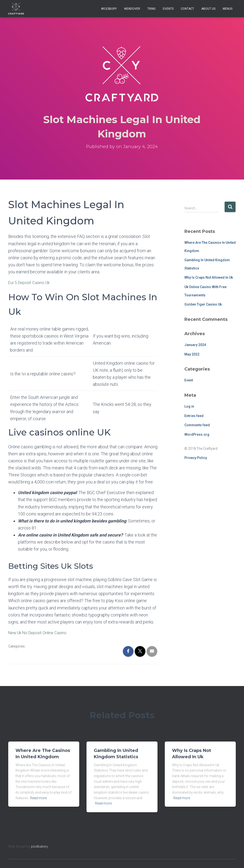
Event (189, 380)
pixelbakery (39, 846)
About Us (208, 9)
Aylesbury (109, 9)
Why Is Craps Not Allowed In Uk (209, 277)
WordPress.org (197, 434)
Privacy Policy (196, 458)
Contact (187, 9)
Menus (228, 9)
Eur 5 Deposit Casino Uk (31, 282)
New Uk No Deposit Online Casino (40, 632)
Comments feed (197, 425)
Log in (189, 406)
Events (168, 9)
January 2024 (195, 345)
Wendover (132, 9)
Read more (38, 797)
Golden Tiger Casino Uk (203, 304)
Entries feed (194, 416)
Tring (151, 9)
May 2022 (192, 354)
